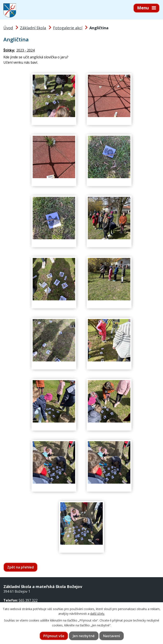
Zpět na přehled (20, 567)
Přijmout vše (54, 636)
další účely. (98, 614)
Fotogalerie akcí (68, 28)
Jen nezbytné (84, 636)
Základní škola (33, 28)
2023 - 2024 (25, 50)
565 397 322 (28, 600)
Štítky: (9, 50)
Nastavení (112, 636)
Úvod (8, 28)
